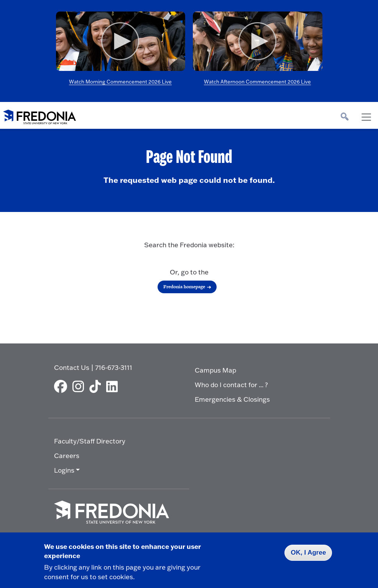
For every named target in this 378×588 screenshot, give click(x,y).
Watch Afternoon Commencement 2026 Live (257, 82)
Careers (67, 456)
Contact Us (72, 367)
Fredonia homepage (184, 287)
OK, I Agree (308, 553)
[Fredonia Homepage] (39, 115)
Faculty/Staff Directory (90, 441)
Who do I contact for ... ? (231, 385)
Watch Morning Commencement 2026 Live (120, 82)
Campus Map (215, 370)
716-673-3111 (114, 367)
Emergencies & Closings (232, 399)
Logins (64, 470)
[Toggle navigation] (366, 117)
